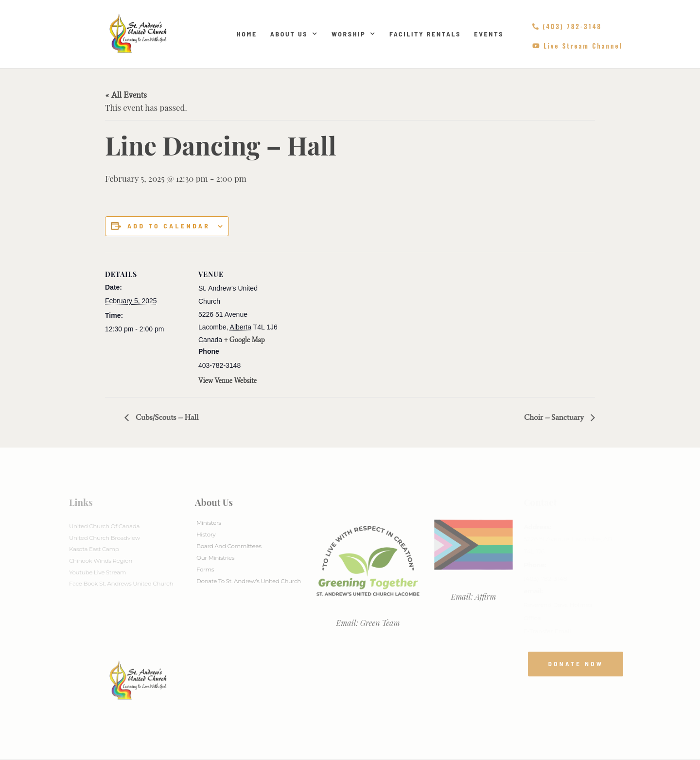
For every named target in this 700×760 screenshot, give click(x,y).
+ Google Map (245, 340)
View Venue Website (227, 381)
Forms (205, 569)
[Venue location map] (343, 319)
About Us (294, 34)
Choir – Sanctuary (555, 417)
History (206, 534)
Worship (354, 34)
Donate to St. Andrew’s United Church (249, 581)
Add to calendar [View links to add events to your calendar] (169, 226)
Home (247, 34)
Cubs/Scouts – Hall (166, 417)
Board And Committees (229, 546)
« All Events (126, 95)
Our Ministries (215, 558)
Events (489, 34)
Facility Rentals (425, 34)
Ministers (209, 523)
